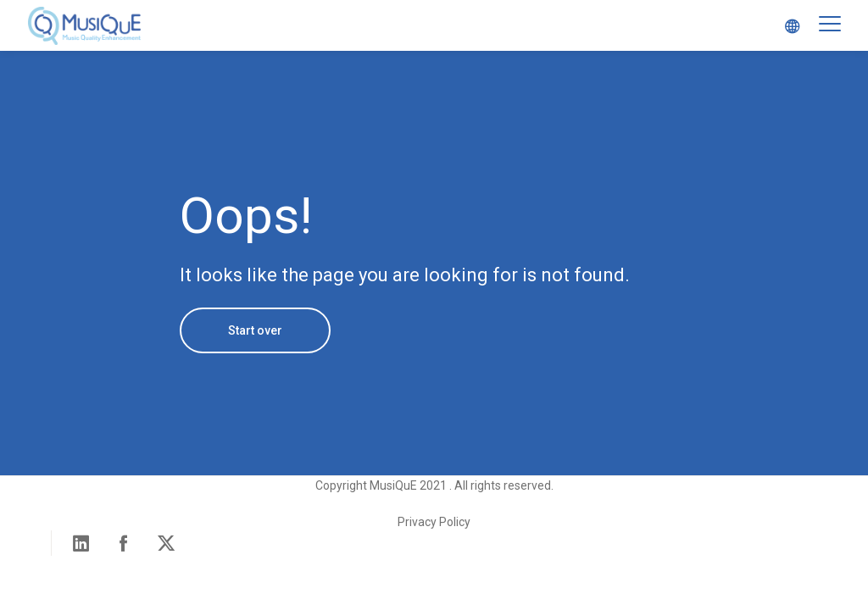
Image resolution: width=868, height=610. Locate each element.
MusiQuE (85, 25)
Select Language (787, 25)
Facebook (124, 543)
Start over (255, 330)
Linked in (81, 543)
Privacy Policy (434, 522)
